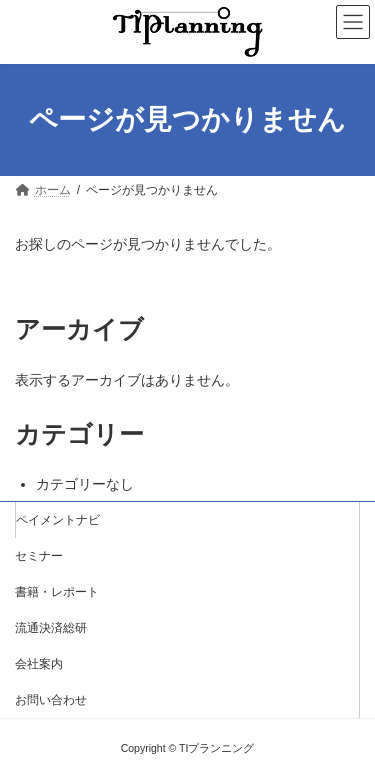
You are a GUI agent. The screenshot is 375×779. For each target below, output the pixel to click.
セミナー (39, 556)
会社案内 (39, 664)
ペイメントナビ (58, 520)
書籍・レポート (57, 592)
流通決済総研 (51, 628)
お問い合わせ (51, 700)
